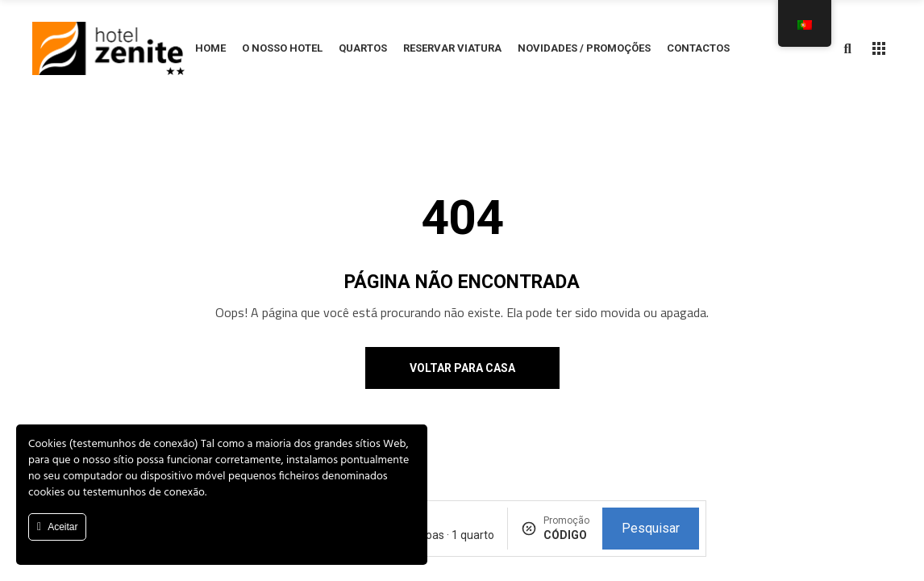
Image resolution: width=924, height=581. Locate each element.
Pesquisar (651, 528)
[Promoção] (566, 535)
